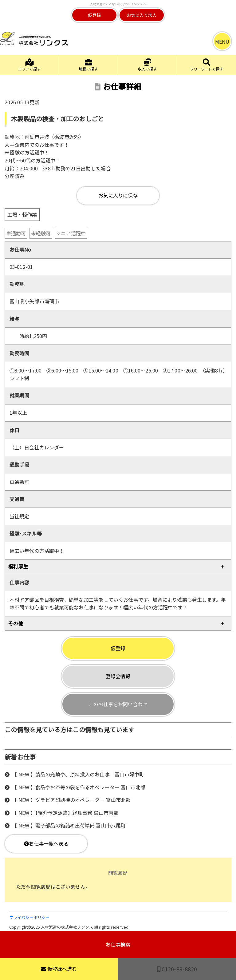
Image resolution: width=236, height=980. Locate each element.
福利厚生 (18, 566)
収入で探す (147, 65)
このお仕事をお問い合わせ (118, 704)
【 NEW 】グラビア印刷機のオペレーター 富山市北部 (71, 800)
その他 (15, 623)
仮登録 (94, 15)
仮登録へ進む (59, 969)
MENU (222, 42)
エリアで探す (29, 65)
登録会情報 (118, 676)
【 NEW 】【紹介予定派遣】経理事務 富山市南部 (65, 813)
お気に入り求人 (142, 15)
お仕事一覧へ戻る (46, 843)
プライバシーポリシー (29, 917)
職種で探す (88, 65)
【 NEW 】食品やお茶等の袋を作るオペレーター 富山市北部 (79, 787)
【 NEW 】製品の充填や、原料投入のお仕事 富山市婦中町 (78, 774)
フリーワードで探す (207, 65)
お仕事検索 (118, 944)
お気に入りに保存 (118, 195)
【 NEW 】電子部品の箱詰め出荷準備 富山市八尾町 (69, 825)
